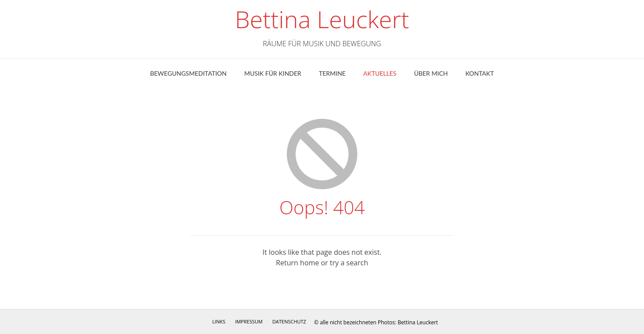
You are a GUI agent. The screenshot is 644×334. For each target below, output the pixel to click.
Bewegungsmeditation (188, 73)
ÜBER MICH (431, 73)
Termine (332, 73)
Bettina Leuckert (322, 19)
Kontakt (480, 73)
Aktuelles (380, 73)
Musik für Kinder (273, 73)
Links (219, 321)
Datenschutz (289, 321)
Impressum (249, 321)
